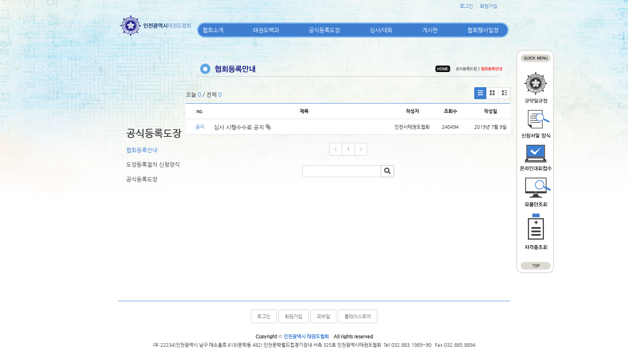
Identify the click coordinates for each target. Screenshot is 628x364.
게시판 (430, 30)
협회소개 (213, 30)
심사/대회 (381, 30)
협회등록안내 (142, 150)
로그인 (466, 6)
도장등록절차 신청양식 (153, 164)
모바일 (323, 316)
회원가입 (489, 6)
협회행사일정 (483, 30)
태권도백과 (266, 30)
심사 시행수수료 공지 (242, 127)
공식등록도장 (324, 30)
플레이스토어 (358, 316)
